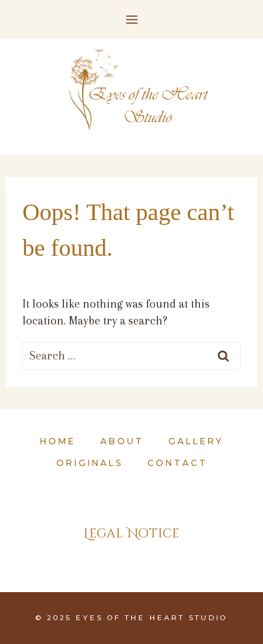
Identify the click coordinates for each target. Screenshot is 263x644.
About (122, 441)
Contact (177, 463)
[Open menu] (131, 19)
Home (58, 441)
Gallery (196, 441)
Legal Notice (131, 534)
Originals (89, 463)
